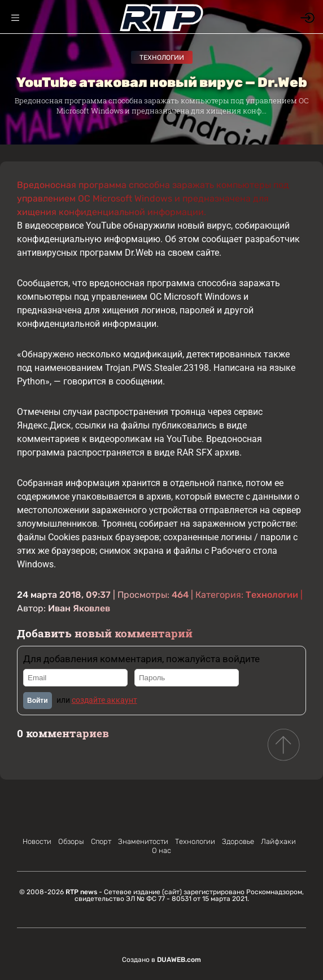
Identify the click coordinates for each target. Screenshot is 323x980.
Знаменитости (143, 841)
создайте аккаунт (104, 700)
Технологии (162, 58)
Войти (38, 701)
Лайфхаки (278, 841)
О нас (161, 850)
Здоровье (238, 841)
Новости (37, 841)
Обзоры (71, 841)
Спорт (101, 841)
